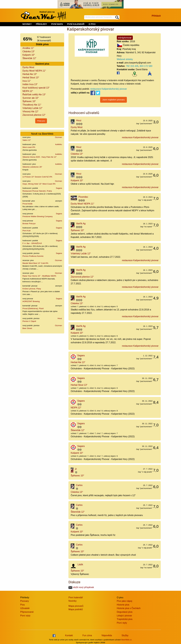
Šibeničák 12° (29, 58)
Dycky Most (28, 67)
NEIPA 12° (28, 91)
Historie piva (123, 605)
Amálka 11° (28, 48)
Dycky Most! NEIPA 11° (34, 71)
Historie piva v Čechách (129, 608)
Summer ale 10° (31, 98)
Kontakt (69, 635)
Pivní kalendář (76, 597)
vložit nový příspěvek (81, 587)
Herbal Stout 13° (31, 78)
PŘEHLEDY (41, 24)
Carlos (79, 485)
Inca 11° (27, 81)
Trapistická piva (125, 619)
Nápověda (107, 635)
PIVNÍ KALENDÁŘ (76, 24)
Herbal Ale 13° (30, 74)
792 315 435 (132, 66)
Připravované (27, 612)
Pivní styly (25, 616)
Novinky (72, 601)
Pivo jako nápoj (125, 601)
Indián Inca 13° (30, 84)
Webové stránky (125, 59)
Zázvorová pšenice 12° (34, 115)
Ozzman (59, 137)
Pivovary (25, 601)
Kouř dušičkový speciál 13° (36, 88)
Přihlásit (156, 16)
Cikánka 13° (29, 51)
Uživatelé (25, 608)
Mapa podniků (76, 609)
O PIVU (92, 24)
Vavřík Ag (81, 224)
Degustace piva (125, 612)
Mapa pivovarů (76, 606)
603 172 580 (146, 66)
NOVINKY (27, 24)
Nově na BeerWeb (42, 134)
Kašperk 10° (29, 55)
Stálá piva (42, 44)
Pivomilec (83, 197)
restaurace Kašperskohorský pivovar (109, 89)
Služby (125, 635)
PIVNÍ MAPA (57, 24)
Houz (60, 318)
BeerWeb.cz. (127, 640)
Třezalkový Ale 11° (32, 105)
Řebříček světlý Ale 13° (34, 95)
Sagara (59, 188)
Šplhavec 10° (29, 101)
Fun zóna (87, 635)
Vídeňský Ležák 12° (33, 108)
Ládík (80, 564)
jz (76, 469)
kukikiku (59, 144)
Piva (22, 605)
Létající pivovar (124, 616)
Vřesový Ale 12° (30, 112)
